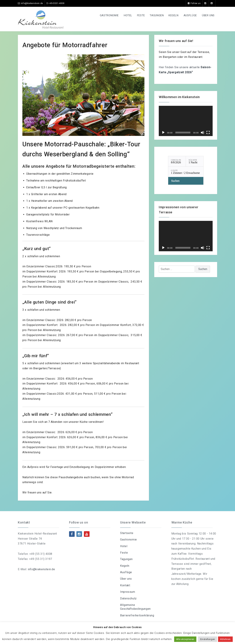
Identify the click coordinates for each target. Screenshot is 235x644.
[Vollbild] (208, 133)
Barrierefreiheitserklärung (137, 615)
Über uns (208, 15)
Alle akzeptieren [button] (185, 639)
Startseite (127, 533)
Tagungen (154, 15)
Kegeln (171, 15)
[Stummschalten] (202, 133)
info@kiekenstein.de (41, 569)
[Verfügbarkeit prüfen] (186, 181)
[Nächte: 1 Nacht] (195, 161)
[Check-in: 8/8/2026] (177, 161)
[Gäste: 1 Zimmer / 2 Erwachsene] (186, 172)
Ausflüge (189, 15)
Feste (137, 15)
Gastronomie (103, 15)
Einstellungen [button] (208, 639)
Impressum (128, 592)
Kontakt (125, 585)
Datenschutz (128, 598)
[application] (186, 121)
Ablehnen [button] (225, 639)
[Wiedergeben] (163, 133)
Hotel (123, 15)
